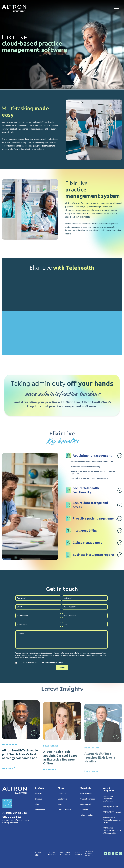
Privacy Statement (111, 806)
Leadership (62, 799)
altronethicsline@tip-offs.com (16, 820)
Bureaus (39, 799)
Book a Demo (86, 793)
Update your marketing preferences (89, 854)
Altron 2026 (38, 854)
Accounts (84, 810)
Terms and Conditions (52, 854)
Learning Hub (86, 804)
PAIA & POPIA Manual (112, 812)
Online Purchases (88, 799)
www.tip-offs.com (10, 823)
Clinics (38, 804)
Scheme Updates (87, 815)
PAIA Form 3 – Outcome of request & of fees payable (112, 830)
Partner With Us (64, 810)
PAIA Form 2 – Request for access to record (112, 820)
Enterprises (40, 810)
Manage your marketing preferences (108, 798)
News (60, 804)
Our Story (62, 793)
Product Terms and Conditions (65, 854)
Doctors (38, 793)
